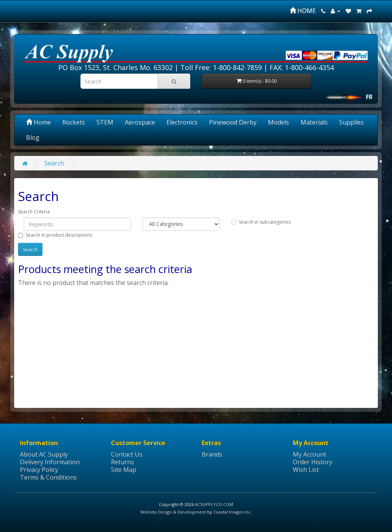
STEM (105, 122)
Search (54, 163)
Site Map (124, 470)
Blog (33, 138)
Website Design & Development (173, 512)
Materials (314, 122)
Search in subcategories (261, 222)
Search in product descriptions (55, 235)
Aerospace (140, 122)
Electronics (182, 122)
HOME (303, 11)
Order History (313, 462)
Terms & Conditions (48, 477)
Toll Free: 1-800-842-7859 (221, 67)
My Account (310, 454)
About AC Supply (44, 454)
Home (38, 122)
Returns (122, 462)
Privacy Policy (39, 470)
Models (278, 122)
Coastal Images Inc (232, 512)
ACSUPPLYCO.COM (214, 504)
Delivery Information (50, 462)
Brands (212, 454)
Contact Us (127, 454)
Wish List (306, 470)
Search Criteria (34, 212)
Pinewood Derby (233, 122)
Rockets (74, 122)
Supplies (351, 122)
